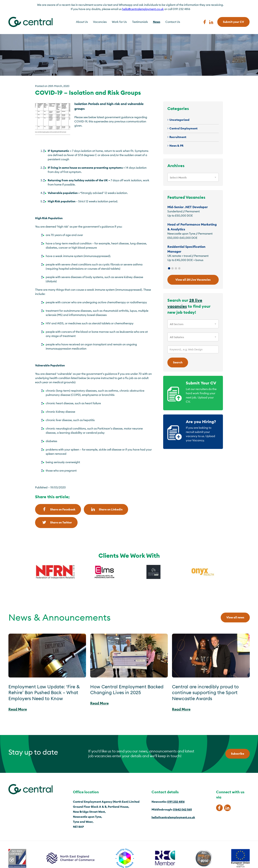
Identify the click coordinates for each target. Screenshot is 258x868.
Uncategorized (179, 120)
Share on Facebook (58, 509)
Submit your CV (233, 22)
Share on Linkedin (106, 509)
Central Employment (183, 128)
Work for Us (119, 22)
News (157, 22)
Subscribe (238, 754)
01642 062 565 (182, 810)
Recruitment (178, 137)
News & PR (176, 146)
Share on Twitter (56, 522)
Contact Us (173, 22)
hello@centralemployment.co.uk (143, 9)
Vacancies (100, 22)
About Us (82, 22)
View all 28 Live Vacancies (193, 280)
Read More (18, 709)
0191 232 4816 (176, 802)
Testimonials (140, 22)
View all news (235, 617)
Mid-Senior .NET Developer (188, 207)
